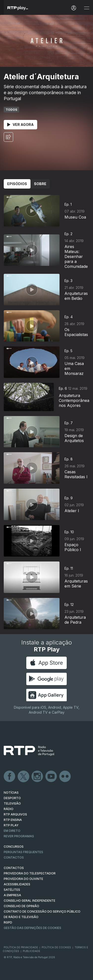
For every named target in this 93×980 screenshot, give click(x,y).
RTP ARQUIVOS (15, 814)
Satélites (12, 890)
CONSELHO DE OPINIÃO (21, 906)
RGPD (8, 922)
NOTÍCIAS (11, 793)
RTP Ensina (13, 820)
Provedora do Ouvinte (23, 879)
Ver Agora (20, 125)
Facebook (10, 777)
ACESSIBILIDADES (17, 884)
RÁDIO (9, 809)
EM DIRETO (12, 831)
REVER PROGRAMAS (19, 836)
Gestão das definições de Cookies (32, 928)
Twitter (24, 777)
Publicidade (31, 951)
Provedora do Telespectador (30, 873)
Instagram (37, 777)
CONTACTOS (14, 868)
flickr (65, 777)
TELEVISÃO (12, 803)
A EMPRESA (12, 895)
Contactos (14, 857)
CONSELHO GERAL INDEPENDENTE (30, 901)
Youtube (51, 777)
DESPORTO (12, 798)
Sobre (40, 184)
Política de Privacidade (21, 947)
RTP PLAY (11, 825)
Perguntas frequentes (23, 852)
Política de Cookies (56, 947)
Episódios (17, 184)
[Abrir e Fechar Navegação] (87, 8)
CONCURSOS (14, 847)
